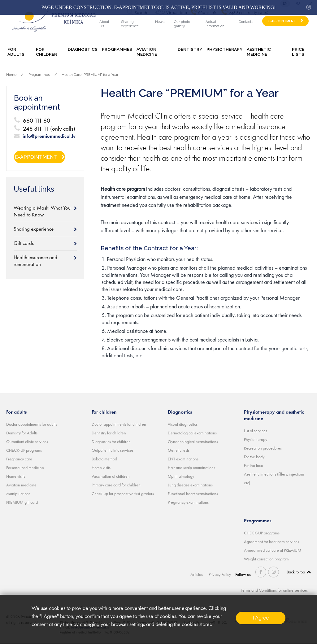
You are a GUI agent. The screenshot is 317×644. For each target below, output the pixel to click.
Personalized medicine (25, 468)
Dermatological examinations (192, 433)
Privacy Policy (220, 574)
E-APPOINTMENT (282, 21)
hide (309, 7)
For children (47, 52)
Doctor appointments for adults (32, 424)
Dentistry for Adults (22, 433)
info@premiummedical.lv (49, 136)
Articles (197, 574)
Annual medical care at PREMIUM (273, 550)
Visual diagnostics (183, 424)
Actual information (215, 24)
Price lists (298, 52)
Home (11, 75)
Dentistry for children (109, 433)
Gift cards (24, 243)
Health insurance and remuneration (35, 261)
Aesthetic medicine (259, 52)
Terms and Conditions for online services (274, 590)
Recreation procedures (263, 448)
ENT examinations (183, 459)
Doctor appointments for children (119, 424)
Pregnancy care (19, 459)
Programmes (117, 49)
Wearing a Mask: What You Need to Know (42, 211)
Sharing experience (130, 24)
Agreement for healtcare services (271, 542)
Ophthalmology (181, 476)
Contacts (246, 22)
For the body (254, 457)
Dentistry (190, 49)
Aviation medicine (147, 52)
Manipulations (18, 494)
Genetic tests (179, 450)
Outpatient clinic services (27, 442)
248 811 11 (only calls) (49, 129)
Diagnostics (83, 49)
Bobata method (104, 459)
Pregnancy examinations (188, 502)
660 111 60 (37, 121)
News (160, 22)
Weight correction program (266, 559)
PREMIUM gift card (22, 502)
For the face (254, 465)
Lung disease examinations (190, 485)
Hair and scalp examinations (191, 468)
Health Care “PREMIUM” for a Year (90, 75)
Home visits (16, 476)
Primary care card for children (116, 485)
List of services (256, 431)
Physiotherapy (224, 49)
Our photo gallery (182, 24)
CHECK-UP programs (24, 450)
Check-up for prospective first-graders (123, 494)
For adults (16, 52)
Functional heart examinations (193, 494)
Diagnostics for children (111, 442)
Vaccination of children (111, 476)
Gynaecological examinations (193, 442)
